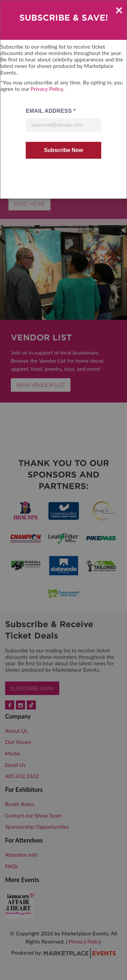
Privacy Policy (47, 89)
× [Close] (119, 10)
